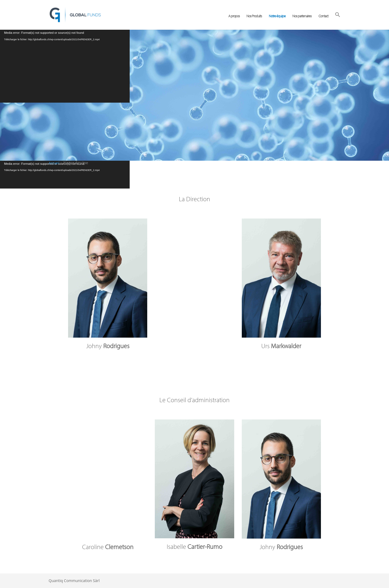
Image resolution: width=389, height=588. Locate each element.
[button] (338, 21)
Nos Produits (254, 16)
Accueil (54, 163)
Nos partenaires (302, 16)
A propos (234, 16)
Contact (323, 16)
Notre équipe (277, 16)
